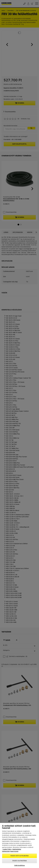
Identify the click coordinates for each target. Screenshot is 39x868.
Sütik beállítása (19, 866)
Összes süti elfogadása (19, 856)
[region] (19, 845)
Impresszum (14, 851)
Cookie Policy (7, 849)
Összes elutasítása (19, 861)
